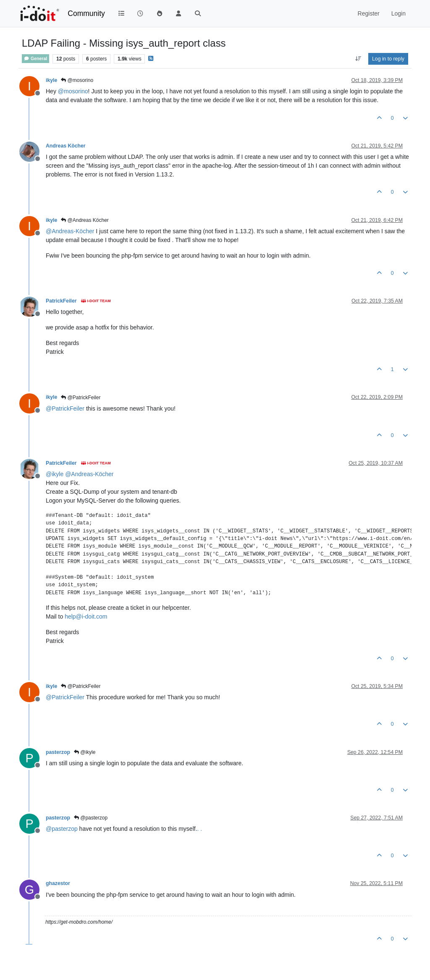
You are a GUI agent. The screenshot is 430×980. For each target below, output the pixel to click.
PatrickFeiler (61, 301)
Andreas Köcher (66, 146)
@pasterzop (91, 818)
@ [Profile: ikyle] (55, 474)
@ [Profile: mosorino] (73, 91)
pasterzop (58, 752)
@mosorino (77, 80)
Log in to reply (388, 59)
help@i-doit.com (86, 616)
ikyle (51, 80)
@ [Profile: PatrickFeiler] (65, 408)
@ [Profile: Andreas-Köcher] (70, 231)
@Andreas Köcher (85, 220)
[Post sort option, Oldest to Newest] (358, 59)
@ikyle (85, 752)
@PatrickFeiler (81, 398)
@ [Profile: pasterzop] (62, 829)
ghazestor (58, 883)
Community (86, 13)
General (35, 59)
